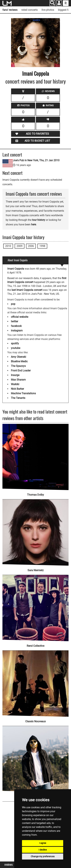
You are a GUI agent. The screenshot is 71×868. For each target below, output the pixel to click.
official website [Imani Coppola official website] (20, 317)
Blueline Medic (19, 361)
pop (13, 304)
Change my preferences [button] (43, 856)
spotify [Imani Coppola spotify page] (15, 343)
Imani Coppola (36, 73)
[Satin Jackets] (35, 757)
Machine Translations (23, 393)
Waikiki (15, 384)
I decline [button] (43, 850)
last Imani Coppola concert (27, 290)
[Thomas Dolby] (35, 457)
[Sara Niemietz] (35, 530)
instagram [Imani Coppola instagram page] (17, 331)
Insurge (15, 375)
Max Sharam (18, 380)
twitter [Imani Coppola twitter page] (14, 321)
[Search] (52, 3)
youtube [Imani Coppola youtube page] (16, 348)
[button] (59, 4)
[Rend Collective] (35, 606)
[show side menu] (66, 3)
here (34, 224)
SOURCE (36, 20)
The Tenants (18, 398)
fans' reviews (10, 10)
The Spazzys (18, 366)
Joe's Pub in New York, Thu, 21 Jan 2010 (36, 160)
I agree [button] (43, 843)
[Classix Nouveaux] (35, 681)
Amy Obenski (18, 357)
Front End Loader (21, 371)
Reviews (9, 864)
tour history (39, 220)
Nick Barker (17, 389)
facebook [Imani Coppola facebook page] (16, 326)
